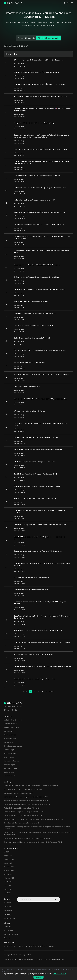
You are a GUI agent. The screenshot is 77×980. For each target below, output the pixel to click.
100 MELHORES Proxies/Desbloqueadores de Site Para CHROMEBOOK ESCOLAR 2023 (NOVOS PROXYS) (43, 238)
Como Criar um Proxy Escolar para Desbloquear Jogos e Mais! (35, 679)
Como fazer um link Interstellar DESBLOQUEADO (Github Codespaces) (37, 265)
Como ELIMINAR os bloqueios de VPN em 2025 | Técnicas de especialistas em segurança (40, 538)
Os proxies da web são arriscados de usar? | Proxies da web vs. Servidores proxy (41, 149)
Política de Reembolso (56, 959)
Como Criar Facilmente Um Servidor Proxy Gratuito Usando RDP (35, 314)
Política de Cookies (41, 959)
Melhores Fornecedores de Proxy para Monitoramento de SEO (35, 200)
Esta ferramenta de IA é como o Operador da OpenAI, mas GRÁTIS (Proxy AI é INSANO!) (40, 603)
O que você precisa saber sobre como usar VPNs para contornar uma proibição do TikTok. (42, 252)
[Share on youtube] (16, 710)
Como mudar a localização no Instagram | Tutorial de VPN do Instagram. (38, 551)
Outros (52, 946)
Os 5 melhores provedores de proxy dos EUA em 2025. (32, 338)
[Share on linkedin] (8, 710)
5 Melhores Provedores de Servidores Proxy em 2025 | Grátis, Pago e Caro (39, 60)
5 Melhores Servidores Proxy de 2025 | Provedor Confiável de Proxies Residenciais (42, 374)
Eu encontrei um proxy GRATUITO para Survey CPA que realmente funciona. (39, 289)
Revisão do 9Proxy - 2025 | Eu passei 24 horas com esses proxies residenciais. (40, 350)
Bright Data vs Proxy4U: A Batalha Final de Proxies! (31, 301)
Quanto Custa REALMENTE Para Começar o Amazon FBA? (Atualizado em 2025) (41, 399)
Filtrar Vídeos (38, 899)
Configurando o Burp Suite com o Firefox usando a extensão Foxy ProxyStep (40, 525)
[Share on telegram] (12, 710)
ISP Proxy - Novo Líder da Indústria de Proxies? (30, 411)
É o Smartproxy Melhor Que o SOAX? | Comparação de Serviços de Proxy (39, 450)
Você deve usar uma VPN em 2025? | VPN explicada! (31, 577)
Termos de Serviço (10, 959)
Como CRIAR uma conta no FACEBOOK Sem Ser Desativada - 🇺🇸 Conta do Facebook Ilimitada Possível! (42, 110)
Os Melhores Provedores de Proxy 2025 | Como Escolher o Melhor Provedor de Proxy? (40, 424)
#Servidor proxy (19, 64)
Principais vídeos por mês (26, 38)
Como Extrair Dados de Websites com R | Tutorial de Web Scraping (36, 72)
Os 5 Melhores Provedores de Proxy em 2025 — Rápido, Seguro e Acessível (39, 224)
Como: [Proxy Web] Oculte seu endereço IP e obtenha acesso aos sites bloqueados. (42, 642)
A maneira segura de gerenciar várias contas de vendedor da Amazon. (37, 437)
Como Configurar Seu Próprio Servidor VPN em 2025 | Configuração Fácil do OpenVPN (40, 511)
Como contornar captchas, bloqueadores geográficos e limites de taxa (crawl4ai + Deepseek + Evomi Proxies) (42, 162)
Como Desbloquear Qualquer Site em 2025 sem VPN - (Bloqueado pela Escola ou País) (43, 667)
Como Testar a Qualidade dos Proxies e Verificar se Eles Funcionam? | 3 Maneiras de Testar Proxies (42, 617)
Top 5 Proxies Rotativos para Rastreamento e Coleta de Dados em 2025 (38, 630)
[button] (67, 3)
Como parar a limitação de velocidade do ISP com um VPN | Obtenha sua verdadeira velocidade (42, 564)
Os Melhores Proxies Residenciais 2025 (27, 387)
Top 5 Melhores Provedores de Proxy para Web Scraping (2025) (35, 474)
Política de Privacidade (25, 959)
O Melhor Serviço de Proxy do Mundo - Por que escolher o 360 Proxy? (38, 277)
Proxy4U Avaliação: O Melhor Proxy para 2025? (30, 362)
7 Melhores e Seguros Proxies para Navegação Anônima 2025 (35, 462)
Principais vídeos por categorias (49, 38)
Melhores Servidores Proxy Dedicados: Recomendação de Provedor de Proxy (40, 212)
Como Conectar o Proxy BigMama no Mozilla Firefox (31, 590)
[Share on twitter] (5, 710)
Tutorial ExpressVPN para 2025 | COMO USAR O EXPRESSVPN (35, 498)
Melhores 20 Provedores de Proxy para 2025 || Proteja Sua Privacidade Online (40, 188)
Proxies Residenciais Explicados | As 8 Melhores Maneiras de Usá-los (37, 176)
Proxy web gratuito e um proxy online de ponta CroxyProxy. (34, 123)
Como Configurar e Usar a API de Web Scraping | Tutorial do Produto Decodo (40, 84)
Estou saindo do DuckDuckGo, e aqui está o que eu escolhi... (34, 655)
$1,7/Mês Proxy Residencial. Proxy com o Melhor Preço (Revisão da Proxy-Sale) (40, 96)
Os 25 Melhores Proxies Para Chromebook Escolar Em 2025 (34, 326)
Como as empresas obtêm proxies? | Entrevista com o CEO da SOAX (37, 486)
